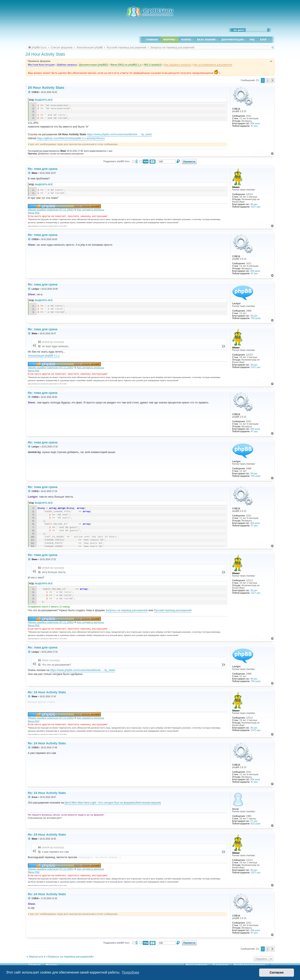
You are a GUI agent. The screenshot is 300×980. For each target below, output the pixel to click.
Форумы (169, 40)
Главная (152, 40)
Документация (232, 40)
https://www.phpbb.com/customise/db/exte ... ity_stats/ (119, 134)
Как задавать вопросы (90, 210)
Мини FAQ (34, 213)
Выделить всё (44, 100)
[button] (272, 80)
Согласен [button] (277, 972)
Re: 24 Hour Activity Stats (47, 692)
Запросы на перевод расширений (127, 610)
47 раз (254, 126)
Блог (263, 40)
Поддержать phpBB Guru (116, 161)
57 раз (254, 821)
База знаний (206, 40)
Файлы (186, 40)
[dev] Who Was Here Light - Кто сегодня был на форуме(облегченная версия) (113, 803)
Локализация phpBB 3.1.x (44, 356)
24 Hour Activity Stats (45, 54)
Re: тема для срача (43, 169)
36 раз (254, 204)
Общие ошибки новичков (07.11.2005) (51, 210)
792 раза (256, 318)
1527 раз (256, 207)
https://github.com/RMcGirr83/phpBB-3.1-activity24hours (71, 138)
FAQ (252, 40)
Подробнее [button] (131, 972)
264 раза (255, 123)
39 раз (254, 316)
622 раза (256, 824)
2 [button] (268, 80)
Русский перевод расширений (172, 610)
